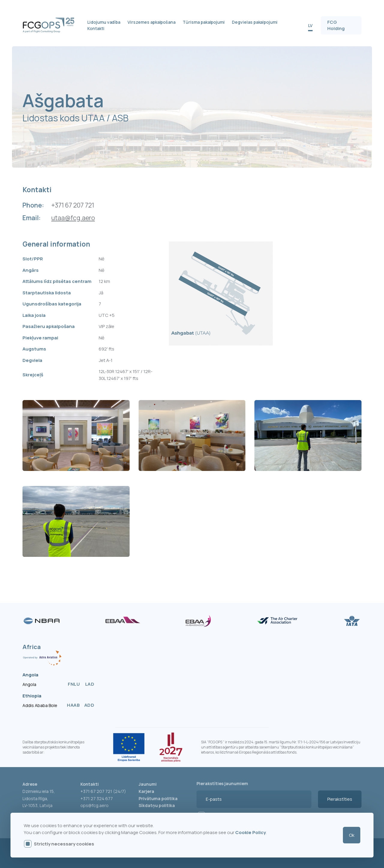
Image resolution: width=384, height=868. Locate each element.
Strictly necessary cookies (64, 844)
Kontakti (96, 28)
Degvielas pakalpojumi (255, 22)
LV (310, 25)
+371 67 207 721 (73, 205)
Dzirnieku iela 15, (39, 791)
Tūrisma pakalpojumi (204, 22)
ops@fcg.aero (94, 805)
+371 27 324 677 (97, 798)
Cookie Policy (250, 832)
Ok (352, 835)
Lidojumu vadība (104, 22)
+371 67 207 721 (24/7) (103, 791)
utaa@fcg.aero (73, 218)
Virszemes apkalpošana (151, 22)
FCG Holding (336, 25)
